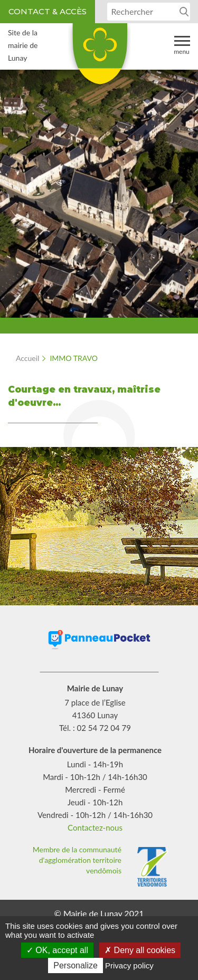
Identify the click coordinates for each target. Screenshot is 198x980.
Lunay (99, 58)
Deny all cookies (140, 950)
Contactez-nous (95, 827)
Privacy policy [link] (129, 965)
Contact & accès (48, 11)
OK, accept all (57, 950)
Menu (182, 45)
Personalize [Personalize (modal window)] (76, 965)
